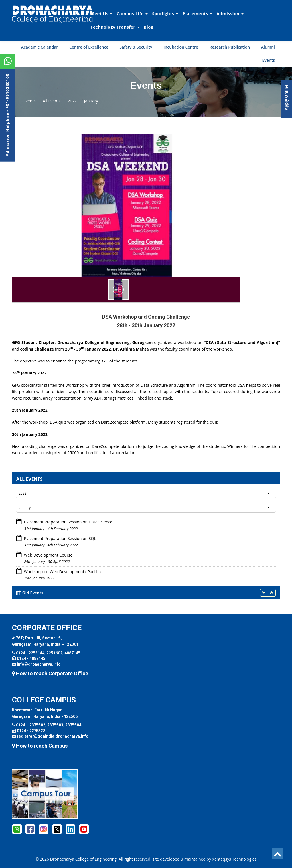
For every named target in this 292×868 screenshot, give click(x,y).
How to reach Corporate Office (50, 673)
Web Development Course (48, 555)
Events (268, 60)
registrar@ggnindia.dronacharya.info (53, 736)
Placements (197, 13)
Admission (230, 13)
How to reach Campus (40, 746)
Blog (149, 27)
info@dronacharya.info (39, 664)
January (91, 101)
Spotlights (165, 13)
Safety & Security (136, 47)
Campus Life (132, 13)
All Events (52, 101)
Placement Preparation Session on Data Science (68, 522)
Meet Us (101, 13)
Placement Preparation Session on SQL (59, 538)
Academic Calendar (40, 47)
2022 (72, 101)
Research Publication (230, 47)
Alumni (268, 47)
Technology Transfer (115, 27)
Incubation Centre (181, 47)
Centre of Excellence (89, 47)
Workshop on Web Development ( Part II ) (62, 572)
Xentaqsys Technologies (234, 859)
